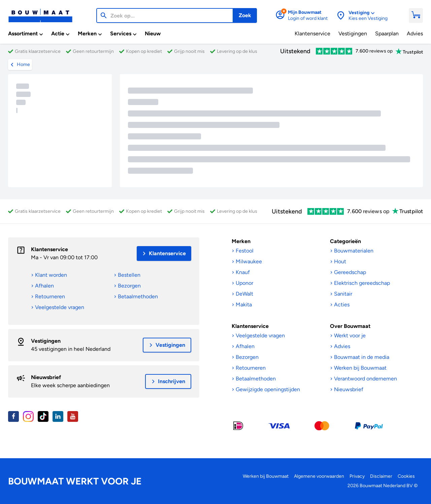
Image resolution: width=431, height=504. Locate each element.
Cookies (406, 476)
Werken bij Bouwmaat (266, 476)
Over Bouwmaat (350, 326)
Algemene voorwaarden (319, 476)
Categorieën (345, 241)
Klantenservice (49, 249)
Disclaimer (381, 476)
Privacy (357, 476)
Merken (241, 241)
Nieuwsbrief (46, 377)
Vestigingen (46, 341)
